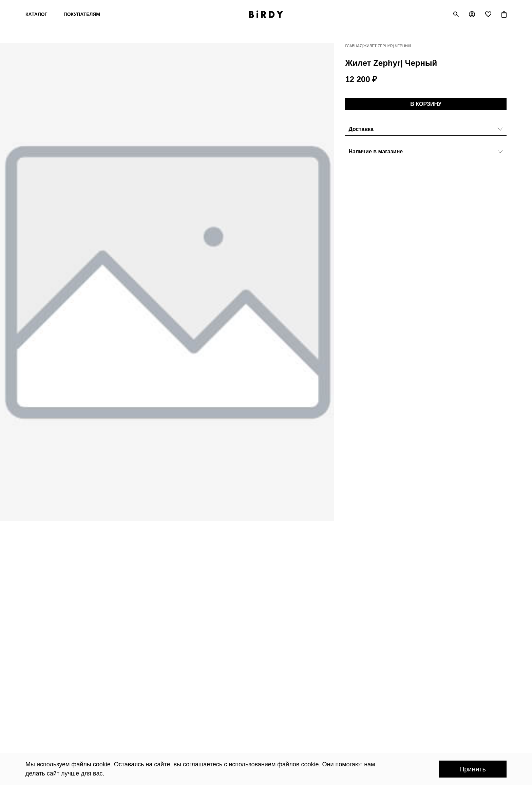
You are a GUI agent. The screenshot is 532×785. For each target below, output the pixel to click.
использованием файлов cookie (274, 764)
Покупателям (82, 14)
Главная (354, 46)
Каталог (36, 14)
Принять (473, 769)
